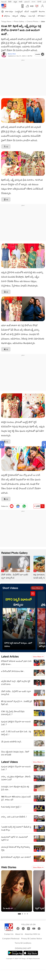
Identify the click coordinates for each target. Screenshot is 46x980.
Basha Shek (12, 54)
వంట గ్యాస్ (32, 16)
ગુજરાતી (27, 1)
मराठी (21, 1)
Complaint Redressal (11, 939)
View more (37, 588)
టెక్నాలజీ (15, 16)
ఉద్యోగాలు (7, 16)
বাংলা (33, 1)
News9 (4, 1)
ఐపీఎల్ (27, 11)
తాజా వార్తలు (9, 11)
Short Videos (10, 588)
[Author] (4, 55)
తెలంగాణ (42, 11)
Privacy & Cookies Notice (32, 939)
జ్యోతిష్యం (23, 16)
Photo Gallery (19, 21)
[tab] (19, 914)
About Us (19, 934)
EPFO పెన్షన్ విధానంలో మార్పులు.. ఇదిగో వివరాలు (18, 645)
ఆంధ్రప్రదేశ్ (34, 11)
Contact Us (9, 934)
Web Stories (9, 867)
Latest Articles (10, 656)
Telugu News (6, 21)
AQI (32, 6)
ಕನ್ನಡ (15, 1)
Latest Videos (10, 762)
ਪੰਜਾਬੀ (39, 1)
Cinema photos (32, 21)
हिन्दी (10, 1)
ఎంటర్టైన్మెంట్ (19, 11)
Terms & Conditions (23, 943)
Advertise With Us (32, 934)
